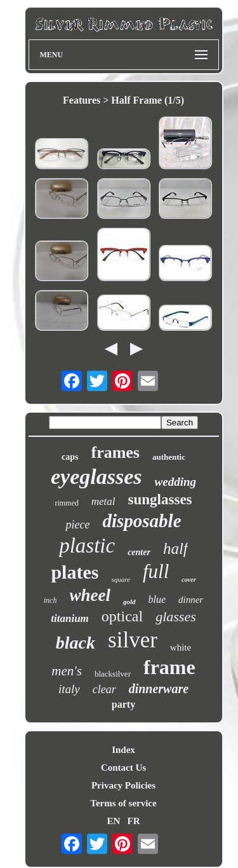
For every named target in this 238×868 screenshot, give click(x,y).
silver (133, 640)
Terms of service (123, 803)
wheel (90, 595)
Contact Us (123, 768)
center (139, 552)
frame (169, 667)
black (76, 643)
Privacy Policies (123, 785)
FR (134, 821)
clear (104, 689)
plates (75, 572)
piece (77, 525)
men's (67, 671)
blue (157, 599)
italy (69, 689)
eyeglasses (96, 477)
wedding (175, 482)
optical (122, 616)
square (121, 579)
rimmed (66, 503)
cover (188, 580)
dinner (191, 600)
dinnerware (159, 689)
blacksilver (113, 674)
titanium (70, 618)
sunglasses (160, 499)
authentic (169, 457)
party (123, 704)
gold (129, 602)
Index (123, 750)
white (181, 647)
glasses (176, 617)
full (156, 571)
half (175, 548)
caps (70, 457)
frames (115, 452)
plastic (87, 546)
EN (113, 821)
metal (103, 501)
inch (50, 600)
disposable (142, 521)
